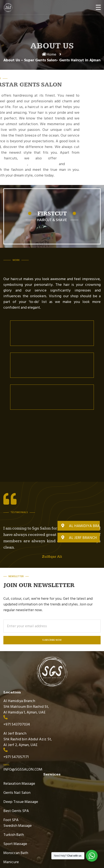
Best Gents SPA (16, 811)
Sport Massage (15, 844)
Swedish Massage (18, 826)
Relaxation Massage (19, 784)
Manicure (11, 862)
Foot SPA (11, 820)
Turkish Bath (14, 835)
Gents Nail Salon (17, 793)
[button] (79, 526)
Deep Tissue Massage (21, 802)
